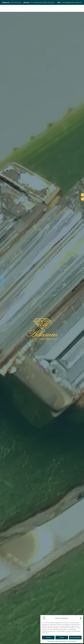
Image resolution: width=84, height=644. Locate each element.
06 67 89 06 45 (16, 2)
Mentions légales (72, 641)
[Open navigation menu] (81, 8)
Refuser (62, 637)
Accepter (48, 637)
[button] (81, 618)
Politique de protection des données (57, 641)
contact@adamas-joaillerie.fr (72, 2)
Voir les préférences (75, 637)
